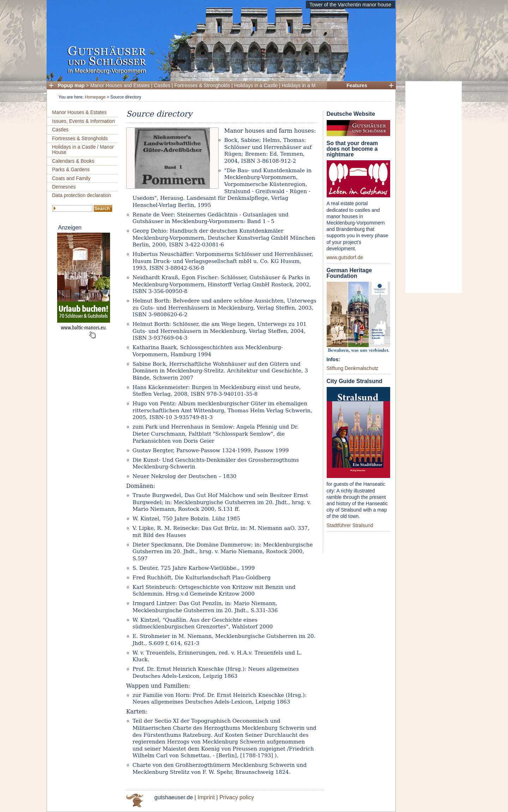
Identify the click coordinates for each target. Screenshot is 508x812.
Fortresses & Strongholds (202, 85)
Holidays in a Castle (256, 85)
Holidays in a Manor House (312, 85)
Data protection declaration (82, 195)
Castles (162, 85)
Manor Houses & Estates (80, 112)
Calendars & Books (73, 161)
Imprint (206, 797)
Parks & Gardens (71, 169)
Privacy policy (237, 797)
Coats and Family (71, 178)
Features (357, 85)
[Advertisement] (434, 187)
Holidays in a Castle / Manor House (83, 150)
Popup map (71, 85)
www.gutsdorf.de (345, 257)
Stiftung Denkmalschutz (353, 368)
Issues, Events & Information (84, 121)
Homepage (95, 97)
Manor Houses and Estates (120, 85)
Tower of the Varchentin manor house (350, 5)
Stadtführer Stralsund (350, 525)
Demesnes (64, 187)
